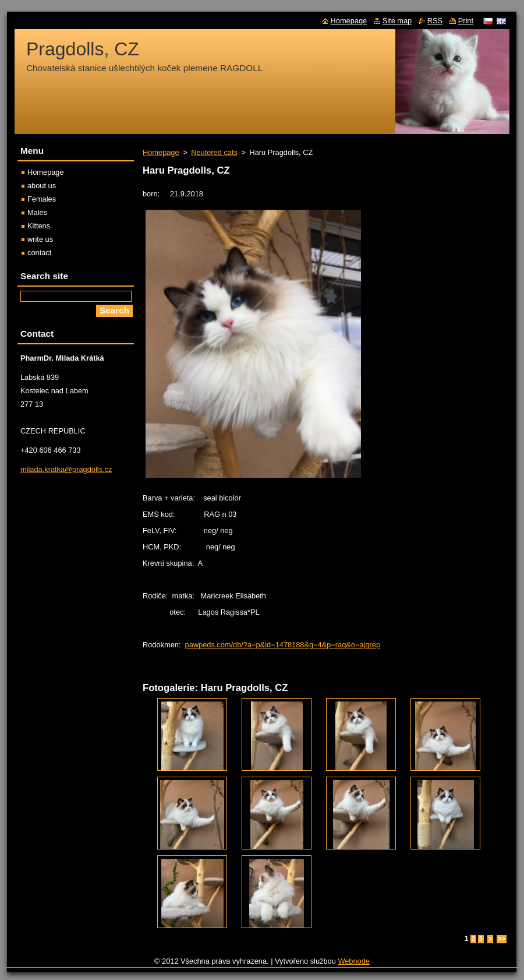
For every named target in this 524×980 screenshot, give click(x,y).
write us (40, 239)
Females (42, 199)
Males (37, 212)
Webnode (354, 961)
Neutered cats (214, 152)
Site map (397, 21)
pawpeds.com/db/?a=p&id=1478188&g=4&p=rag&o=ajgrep (283, 645)
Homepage (161, 152)
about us (42, 186)
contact (39, 253)
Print (466, 21)
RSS (435, 21)
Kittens (39, 226)
